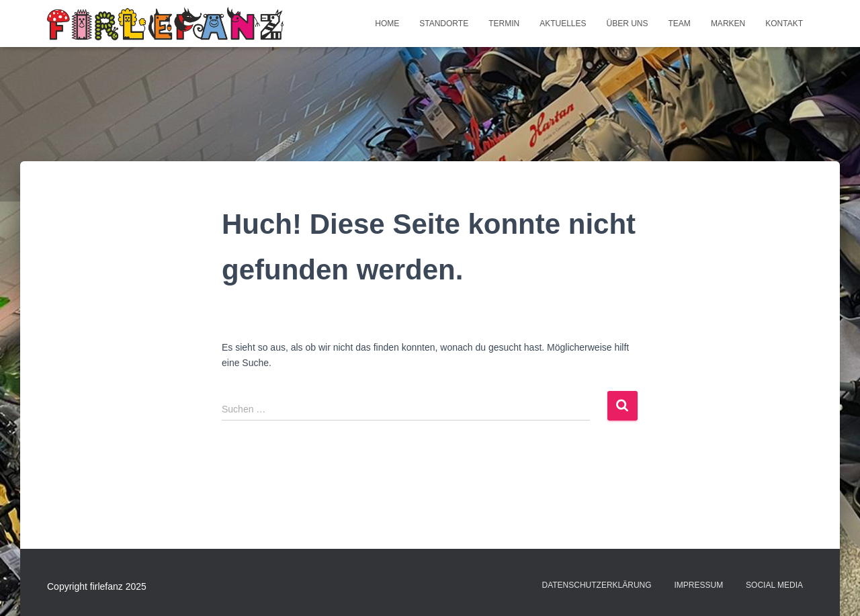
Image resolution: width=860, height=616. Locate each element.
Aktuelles (563, 24)
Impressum (699, 585)
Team (680, 24)
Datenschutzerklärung (596, 585)
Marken (728, 24)
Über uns (628, 24)
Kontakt (784, 24)
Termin (504, 24)
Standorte (444, 24)
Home (387, 24)
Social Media (774, 585)
